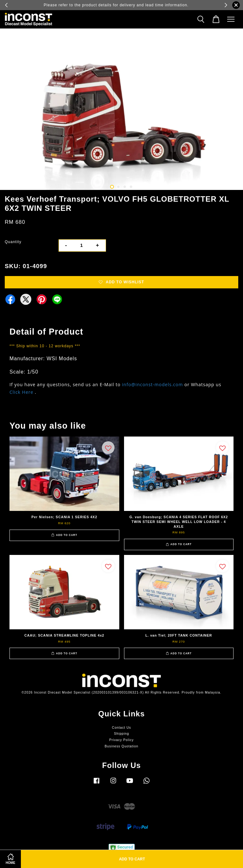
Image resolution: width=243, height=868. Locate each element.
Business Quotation (121, 746)
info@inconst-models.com (153, 384)
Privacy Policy (121, 740)
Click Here (21, 392)
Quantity (13, 242)
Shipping (121, 734)
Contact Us (121, 728)
